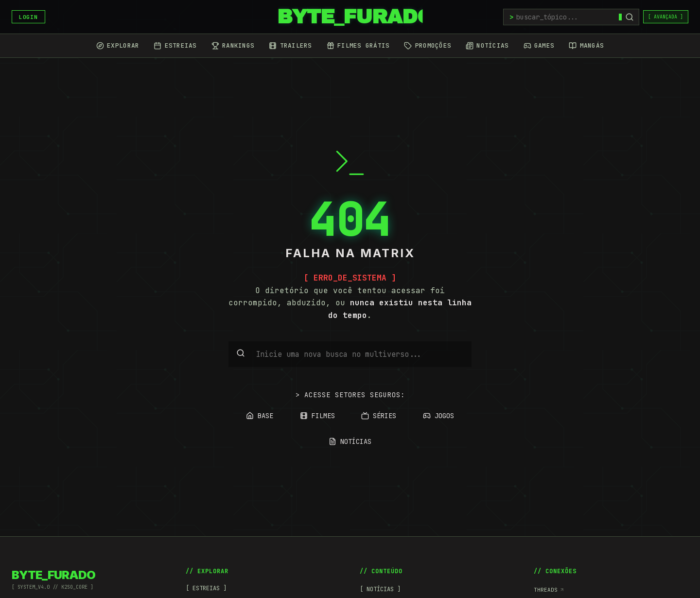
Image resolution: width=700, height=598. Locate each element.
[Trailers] (290, 46)
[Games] (539, 46)
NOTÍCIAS (350, 441)
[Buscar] (630, 17)
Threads (549, 590)
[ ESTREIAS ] (206, 588)
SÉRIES (379, 416)
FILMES (317, 416)
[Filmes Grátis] (358, 46)
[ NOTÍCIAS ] (380, 589)
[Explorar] (118, 46)
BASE (260, 416)
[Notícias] (487, 46)
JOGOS (438, 416)
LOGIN (28, 17)
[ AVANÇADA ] (665, 17)
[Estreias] (175, 46)
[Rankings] (233, 46)
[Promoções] (428, 46)
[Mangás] (586, 46)
